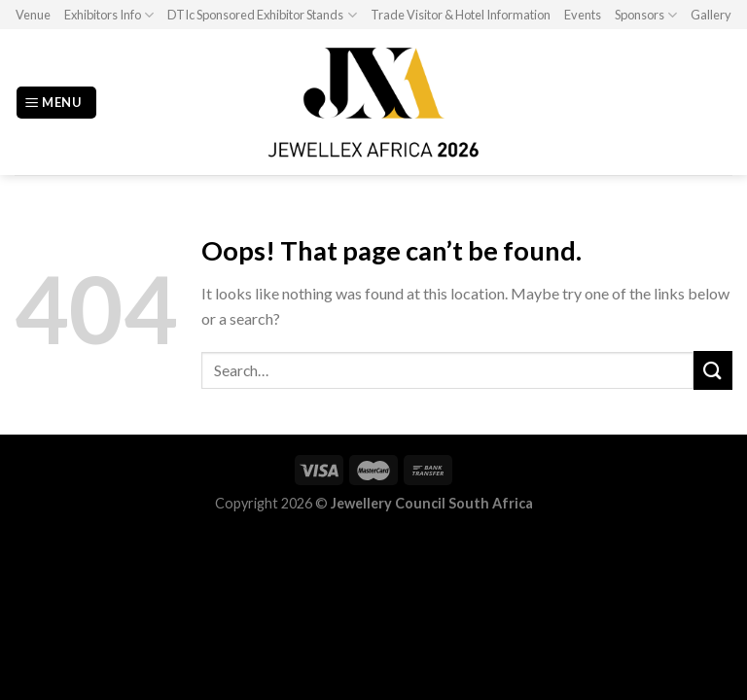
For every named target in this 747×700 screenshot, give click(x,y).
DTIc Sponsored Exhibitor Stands (262, 15)
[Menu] (56, 103)
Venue (33, 15)
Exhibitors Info (109, 15)
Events (583, 15)
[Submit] (713, 370)
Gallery (711, 15)
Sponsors (646, 15)
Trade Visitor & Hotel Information (461, 15)
